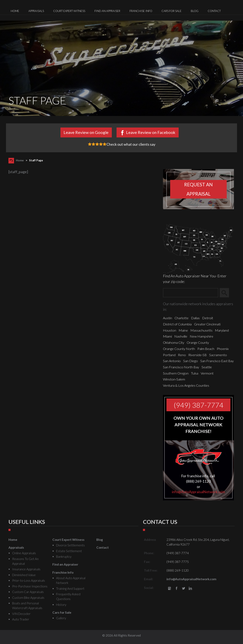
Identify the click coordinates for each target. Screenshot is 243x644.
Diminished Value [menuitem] (24, 575)
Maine (183, 330)
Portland (169, 355)
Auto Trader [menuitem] (21, 619)
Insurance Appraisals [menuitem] (26, 569)
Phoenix (223, 349)
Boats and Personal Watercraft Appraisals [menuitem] (27, 606)
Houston (170, 330)
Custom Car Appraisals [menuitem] (28, 592)
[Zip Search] (191, 293)
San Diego (191, 361)
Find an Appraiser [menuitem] (107, 11)
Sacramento (218, 355)
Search (226, 293)
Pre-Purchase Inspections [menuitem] (30, 586)
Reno (182, 355)
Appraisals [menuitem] (36, 11)
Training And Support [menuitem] (70, 588)
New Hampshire (202, 336)
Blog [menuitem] (195, 11)
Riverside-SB (198, 355)
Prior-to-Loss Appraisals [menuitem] (29, 580)
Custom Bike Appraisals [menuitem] (28, 598)
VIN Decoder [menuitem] (21, 614)
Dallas (195, 318)
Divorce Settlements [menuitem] (70, 545)
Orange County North (179, 349)
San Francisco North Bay (181, 367)
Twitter (183, 589)
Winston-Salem (174, 379)
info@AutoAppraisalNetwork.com (198, 492)
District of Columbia (177, 324)
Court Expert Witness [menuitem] (69, 11)
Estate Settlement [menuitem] (69, 551)
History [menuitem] (61, 605)
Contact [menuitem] (214, 11)
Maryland (222, 330)
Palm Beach (206, 349)
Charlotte (182, 318)
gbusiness (170, 589)
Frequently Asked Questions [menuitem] (68, 596)
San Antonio (172, 361)
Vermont (207, 373)
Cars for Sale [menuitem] (172, 11)
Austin (168, 318)
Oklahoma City (174, 342)
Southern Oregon (176, 373)
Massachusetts (201, 330)
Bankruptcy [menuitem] (64, 557)
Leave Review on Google (86, 132)
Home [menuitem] (15, 11)
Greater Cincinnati (207, 324)
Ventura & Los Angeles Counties (186, 385)
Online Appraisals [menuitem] (24, 553)
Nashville (181, 336)
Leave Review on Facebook (151, 132)
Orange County (198, 342)
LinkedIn (190, 589)
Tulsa (195, 373)
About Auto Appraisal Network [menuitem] (71, 580)
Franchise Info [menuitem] (141, 11)
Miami (167, 336)
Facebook (176, 589)
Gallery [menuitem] (61, 618)
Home (20, 160)
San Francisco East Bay (217, 361)
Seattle (207, 367)
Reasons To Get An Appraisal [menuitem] (25, 561)
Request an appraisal (198, 189)
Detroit (208, 318)
